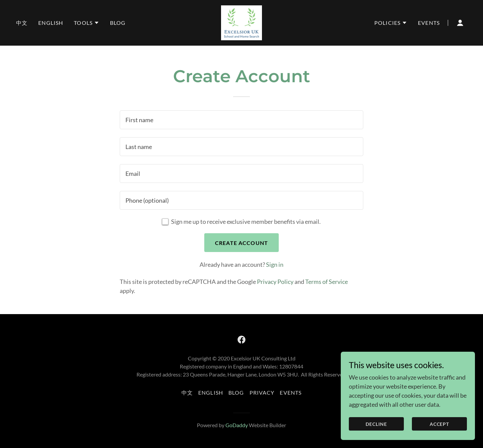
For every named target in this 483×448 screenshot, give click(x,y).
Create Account (241, 243)
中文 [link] (22, 23)
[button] (87, 23)
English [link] (51, 23)
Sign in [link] (275, 264)
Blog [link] (118, 23)
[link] (242, 22)
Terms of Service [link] (327, 282)
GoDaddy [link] (237, 425)
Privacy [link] (262, 392)
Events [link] (429, 23)
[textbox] (241, 120)
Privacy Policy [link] (275, 282)
